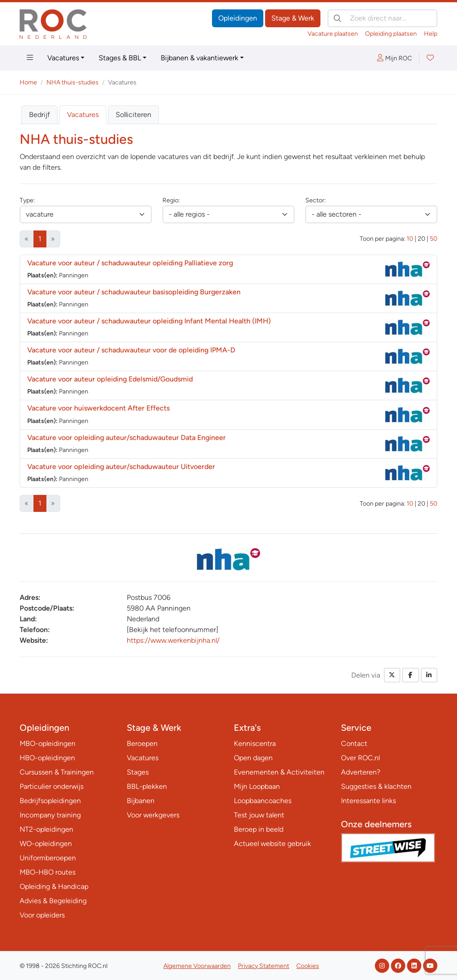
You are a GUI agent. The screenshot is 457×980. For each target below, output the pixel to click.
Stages (138, 772)
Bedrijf (39, 115)
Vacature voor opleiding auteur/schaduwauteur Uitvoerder (121, 467)
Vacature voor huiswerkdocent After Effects (98, 408)
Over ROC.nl (360, 758)
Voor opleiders (42, 915)
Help (431, 34)
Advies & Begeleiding (53, 901)
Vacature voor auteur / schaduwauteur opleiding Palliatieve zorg (130, 263)
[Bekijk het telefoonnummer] (172, 630)
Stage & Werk (293, 18)
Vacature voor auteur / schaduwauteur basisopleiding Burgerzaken (134, 292)
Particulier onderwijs (52, 786)
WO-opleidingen (46, 844)
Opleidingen (238, 18)
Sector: (316, 200)
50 (434, 239)
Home (28, 82)
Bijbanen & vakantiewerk (199, 58)
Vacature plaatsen (333, 34)
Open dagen (253, 758)
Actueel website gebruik (272, 844)
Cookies (308, 966)
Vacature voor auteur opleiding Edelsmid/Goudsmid (110, 379)
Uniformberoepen (48, 858)
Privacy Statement (264, 966)
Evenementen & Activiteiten (279, 772)
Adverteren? (361, 772)
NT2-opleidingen (46, 829)
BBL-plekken (147, 786)
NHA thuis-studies (73, 82)
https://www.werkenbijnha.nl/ (173, 640)
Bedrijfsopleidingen (50, 801)
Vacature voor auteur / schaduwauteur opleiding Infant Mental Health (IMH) (149, 321)
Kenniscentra (255, 743)
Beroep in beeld (259, 829)
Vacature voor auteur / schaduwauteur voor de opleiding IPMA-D (131, 350)
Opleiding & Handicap (54, 886)
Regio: (171, 200)
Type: (27, 200)
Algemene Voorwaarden (197, 966)
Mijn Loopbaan (257, 786)
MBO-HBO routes (48, 872)
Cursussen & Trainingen (57, 772)
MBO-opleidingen (48, 743)
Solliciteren (133, 115)
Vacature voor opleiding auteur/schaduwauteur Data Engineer (127, 438)
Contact (354, 743)
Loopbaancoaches (263, 801)
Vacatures (63, 58)
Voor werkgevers (153, 815)
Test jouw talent (259, 815)
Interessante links (368, 801)
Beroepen (142, 743)
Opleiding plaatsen (391, 34)
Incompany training (50, 815)
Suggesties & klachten (376, 786)
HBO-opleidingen (47, 758)
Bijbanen (141, 801)
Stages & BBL (120, 58)
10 (410, 239)
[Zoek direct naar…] (382, 18)
